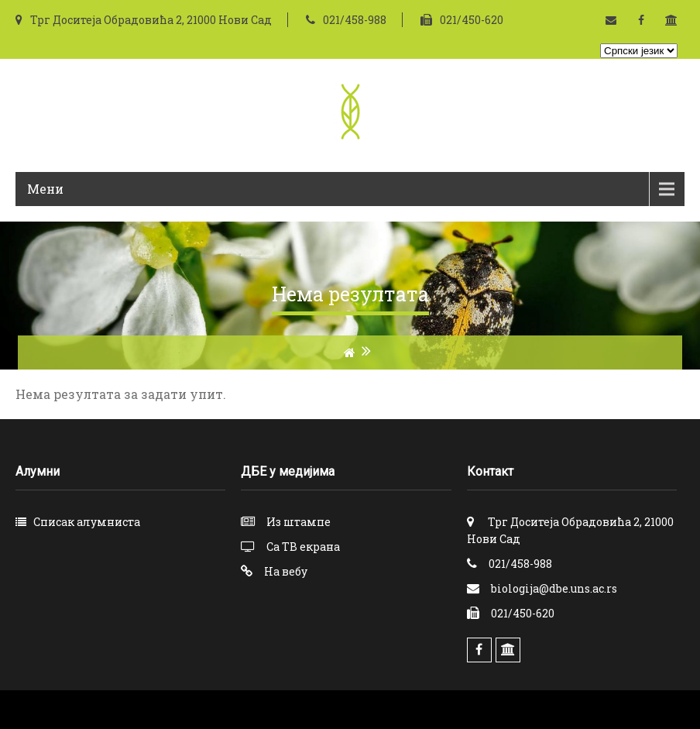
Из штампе (299, 522)
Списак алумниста (87, 522)
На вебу (286, 571)
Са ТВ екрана (303, 547)
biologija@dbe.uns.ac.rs (554, 588)
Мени (45, 189)
